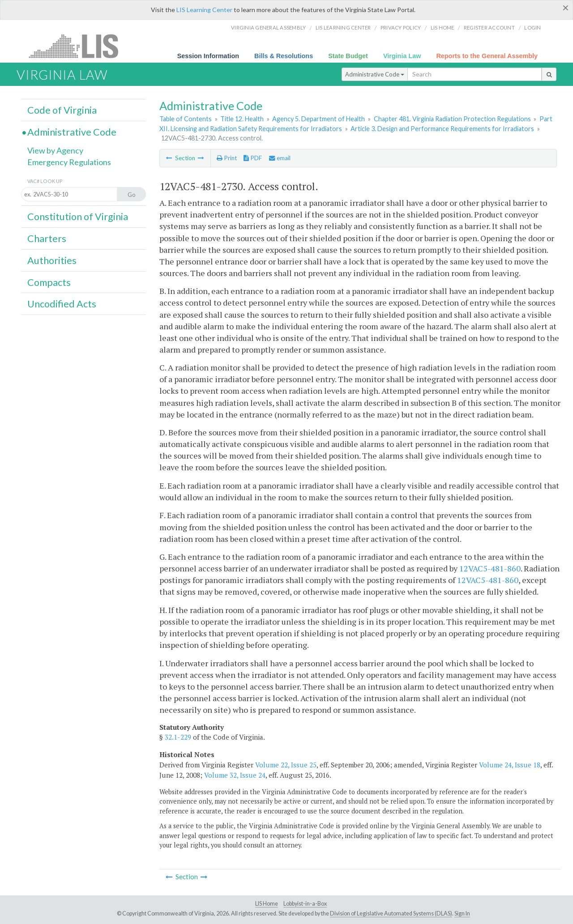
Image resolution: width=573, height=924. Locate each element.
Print (227, 158)
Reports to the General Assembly (487, 56)
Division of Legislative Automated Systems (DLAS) (391, 913)
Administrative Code (375, 74)
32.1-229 (178, 737)
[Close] (566, 8)
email (280, 158)
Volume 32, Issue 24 (235, 775)
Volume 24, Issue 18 (510, 765)
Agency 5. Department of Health (319, 119)
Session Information (208, 56)
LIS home (443, 28)
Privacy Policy (401, 28)
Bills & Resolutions (284, 56)
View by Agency (55, 150)
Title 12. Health (242, 119)
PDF (253, 158)
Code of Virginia (62, 110)
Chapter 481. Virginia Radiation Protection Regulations (452, 119)
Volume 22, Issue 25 (286, 765)
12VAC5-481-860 (490, 568)
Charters (47, 238)
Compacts (49, 282)
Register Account (489, 28)
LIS (79, 46)
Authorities (52, 260)
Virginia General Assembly (268, 28)
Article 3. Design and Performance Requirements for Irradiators (442, 129)
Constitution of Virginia (78, 217)
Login (532, 28)
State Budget (348, 56)
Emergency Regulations (69, 162)
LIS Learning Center (204, 10)
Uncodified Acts (62, 304)
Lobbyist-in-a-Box (305, 904)
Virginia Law (402, 56)
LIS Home (267, 904)
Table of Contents (186, 119)
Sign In (462, 913)
